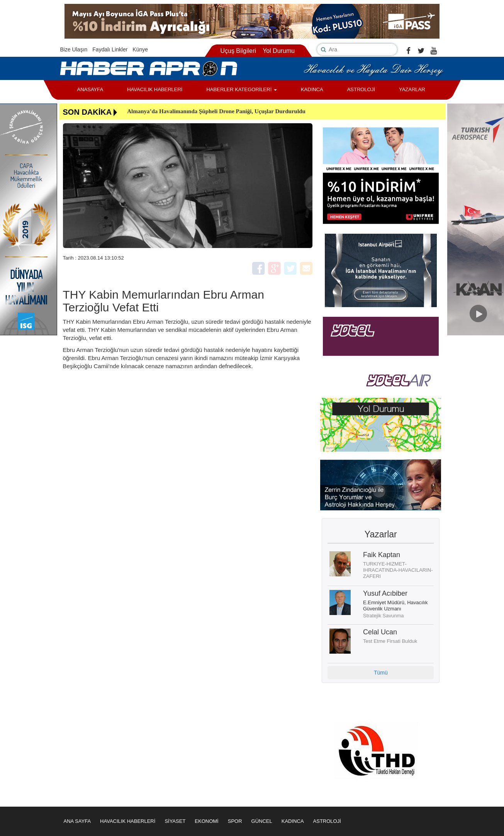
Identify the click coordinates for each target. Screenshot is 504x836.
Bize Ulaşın (74, 49)
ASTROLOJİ (361, 89)
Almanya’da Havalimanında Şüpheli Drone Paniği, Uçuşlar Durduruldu (216, 111)
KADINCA (312, 89)
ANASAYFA (90, 89)
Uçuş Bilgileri (238, 51)
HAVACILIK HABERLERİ (155, 89)
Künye (140, 49)
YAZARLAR (412, 89)
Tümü (381, 673)
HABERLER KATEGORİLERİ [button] (241, 89)
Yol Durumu (279, 51)
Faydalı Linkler (110, 49)
